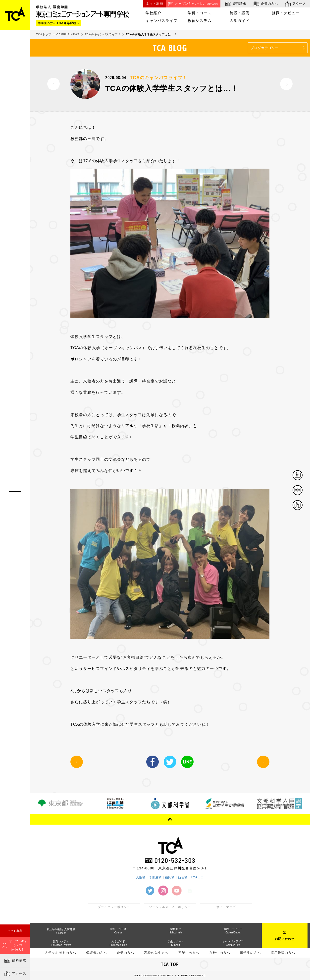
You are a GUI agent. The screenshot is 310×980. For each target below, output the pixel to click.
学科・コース (200, 13)
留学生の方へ (250, 953)
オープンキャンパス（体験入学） (15, 945)
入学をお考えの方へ (60, 953)
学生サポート (176, 943)
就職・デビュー (286, 13)
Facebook (153, 762)
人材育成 (61, 931)
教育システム (200, 21)
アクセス (15, 974)
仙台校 (183, 877)
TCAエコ (197, 877)
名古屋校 (155, 877)
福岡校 (170, 877)
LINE (187, 762)
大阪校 (141, 877)
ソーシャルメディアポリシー (170, 907)
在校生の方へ (220, 953)
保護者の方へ (97, 953)
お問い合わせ (285, 939)
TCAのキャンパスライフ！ (158, 78)
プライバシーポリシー (114, 907)
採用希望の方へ (283, 953)
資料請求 (15, 961)
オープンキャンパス (193, 4)
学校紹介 (154, 13)
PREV (53, 84)
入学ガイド (240, 21)
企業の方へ (265, 4)
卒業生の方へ (189, 953)
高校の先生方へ (156, 953)
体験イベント (302, 476)
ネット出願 (15, 931)
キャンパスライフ (161, 21)
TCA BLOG (170, 48)
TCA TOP (170, 964)
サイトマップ (226, 907)
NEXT (286, 84)
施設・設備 (240, 13)
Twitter (170, 762)
